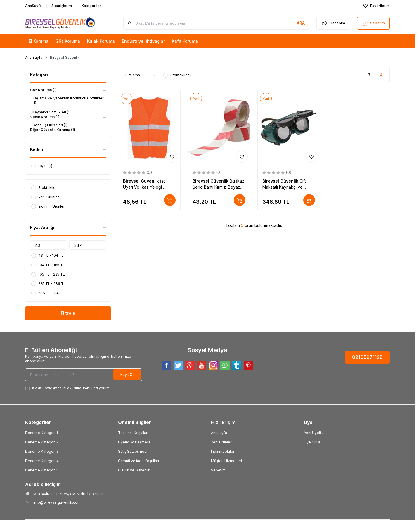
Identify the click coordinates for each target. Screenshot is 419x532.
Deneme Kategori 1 (41, 433)
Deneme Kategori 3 (42, 451)
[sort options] (142, 75)
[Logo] (60, 23)
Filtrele (68, 313)
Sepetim (218, 470)
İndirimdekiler (223, 451)
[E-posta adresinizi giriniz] (84, 375)
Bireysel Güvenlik (142, 181)
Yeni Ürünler (221, 442)
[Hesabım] (333, 23)
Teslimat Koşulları (133, 433)
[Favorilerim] (376, 6)
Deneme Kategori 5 (42, 470)
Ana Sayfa (34, 57)
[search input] (216, 23)
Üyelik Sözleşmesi (134, 442)
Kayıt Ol (127, 375)
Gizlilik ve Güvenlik (134, 470)
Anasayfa (219, 433)
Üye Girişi (312, 442)
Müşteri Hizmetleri (226, 461)
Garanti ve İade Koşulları (138, 461)
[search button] (301, 23)
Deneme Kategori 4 (42, 461)
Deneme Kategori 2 (42, 442)
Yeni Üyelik (313, 433)
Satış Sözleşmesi (133, 451)
